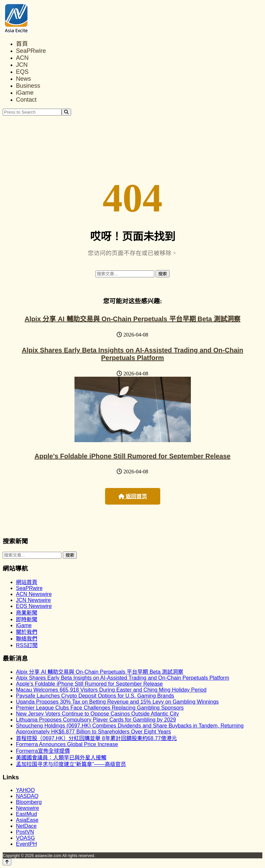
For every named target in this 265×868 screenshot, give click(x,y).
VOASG (25, 838)
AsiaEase (27, 820)
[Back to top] (7, 862)
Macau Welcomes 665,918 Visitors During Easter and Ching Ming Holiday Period (111, 690)
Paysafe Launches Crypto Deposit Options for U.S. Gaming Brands (95, 696)
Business (28, 86)
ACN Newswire (34, 594)
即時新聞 (27, 619)
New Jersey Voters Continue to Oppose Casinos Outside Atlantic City (97, 714)
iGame (25, 93)
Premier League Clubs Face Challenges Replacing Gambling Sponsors (100, 708)
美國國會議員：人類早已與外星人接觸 (61, 758)
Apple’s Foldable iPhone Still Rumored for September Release (132, 456)
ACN (22, 58)
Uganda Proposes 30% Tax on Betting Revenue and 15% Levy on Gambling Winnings (117, 702)
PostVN (25, 832)
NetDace (26, 826)
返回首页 (133, 496)
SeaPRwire (31, 51)
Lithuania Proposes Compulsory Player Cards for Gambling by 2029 (96, 720)
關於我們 (27, 632)
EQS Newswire (34, 606)
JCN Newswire (33, 600)
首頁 (22, 44)
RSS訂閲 (27, 645)
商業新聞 (27, 613)
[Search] (66, 112)
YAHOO (25, 790)
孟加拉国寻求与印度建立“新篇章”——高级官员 (71, 764)
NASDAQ (27, 796)
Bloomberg (29, 802)
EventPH (26, 844)
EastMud (26, 814)
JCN (22, 65)
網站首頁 (27, 582)
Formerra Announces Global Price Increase (67, 744)
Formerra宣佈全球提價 (43, 751)
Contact (26, 100)
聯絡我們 (27, 639)
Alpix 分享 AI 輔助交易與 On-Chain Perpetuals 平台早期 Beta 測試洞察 (132, 319)
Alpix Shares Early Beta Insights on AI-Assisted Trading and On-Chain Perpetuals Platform (132, 354)
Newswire (27, 808)
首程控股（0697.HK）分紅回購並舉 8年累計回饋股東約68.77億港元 (96, 738)
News (23, 79)
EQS (22, 72)
